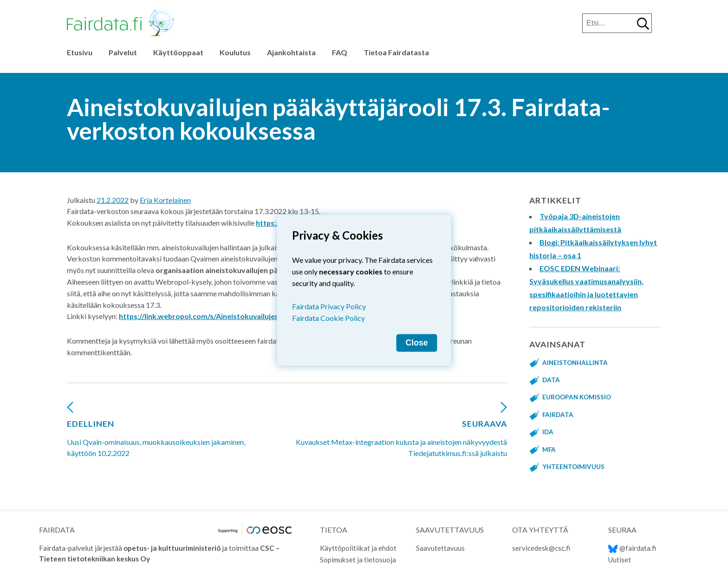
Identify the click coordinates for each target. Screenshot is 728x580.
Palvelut (123, 52)
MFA (549, 450)
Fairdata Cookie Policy (328, 317)
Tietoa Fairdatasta (396, 52)
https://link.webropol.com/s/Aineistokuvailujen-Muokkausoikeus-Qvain (243, 316)
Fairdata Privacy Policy (329, 306)
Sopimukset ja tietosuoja (358, 560)
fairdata (558, 415)
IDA (548, 432)
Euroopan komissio (578, 397)
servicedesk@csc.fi (541, 548)
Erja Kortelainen (165, 200)
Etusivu (80, 52)
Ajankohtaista (291, 52)
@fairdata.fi (632, 548)
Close (417, 342)
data (551, 380)
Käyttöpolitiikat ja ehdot (358, 548)
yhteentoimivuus (574, 467)
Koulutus (235, 52)
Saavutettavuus (440, 548)
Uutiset (620, 560)
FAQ (340, 52)
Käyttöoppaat (178, 52)
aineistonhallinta (575, 363)
